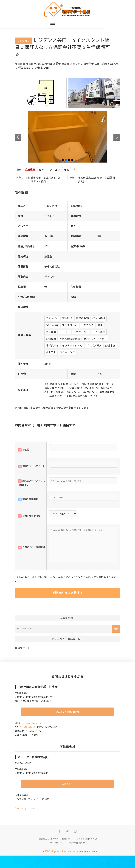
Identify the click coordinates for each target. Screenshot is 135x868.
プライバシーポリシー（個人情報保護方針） (67, 855)
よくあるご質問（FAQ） (87, 851)
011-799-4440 (27, 740)
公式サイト (67, 796)
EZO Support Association (61, 863)
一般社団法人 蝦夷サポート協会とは (53, 851)
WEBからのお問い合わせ (67, 724)
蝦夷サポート (23, 660)
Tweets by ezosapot (26, 820)
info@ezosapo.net (33, 736)
